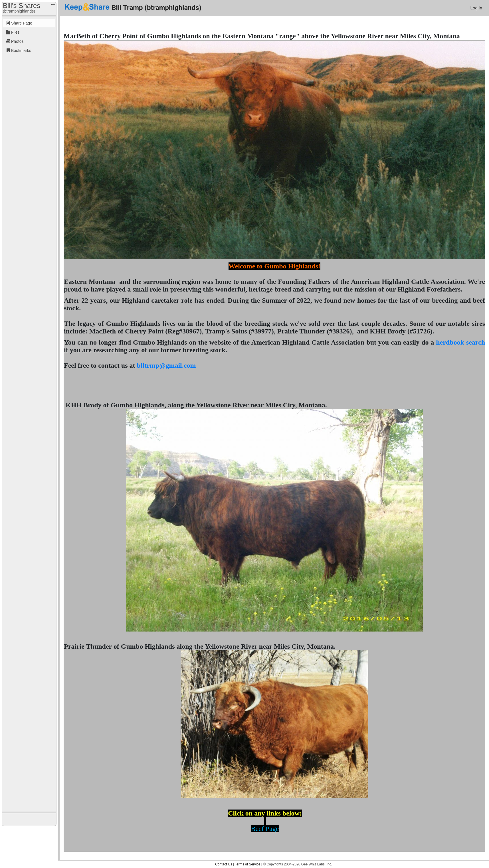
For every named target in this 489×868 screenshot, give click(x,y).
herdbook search (460, 342)
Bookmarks (21, 50)
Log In (476, 8)
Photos (17, 41)
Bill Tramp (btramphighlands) (133, 7)
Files (15, 32)
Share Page (22, 23)
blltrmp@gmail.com (166, 365)
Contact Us (224, 864)
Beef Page (265, 829)
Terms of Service (247, 864)
